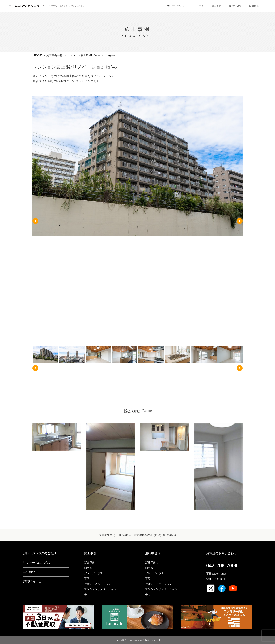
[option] (137, 169)
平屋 (87, 579)
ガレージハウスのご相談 (40, 553)
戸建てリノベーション (97, 584)
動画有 (88, 568)
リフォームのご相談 (37, 563)
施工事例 (217, 6)
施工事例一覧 (54, 55)
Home (38, 55)
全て (87, 595)
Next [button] (240, 221)
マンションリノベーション (100, 589)
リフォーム (198, 6)
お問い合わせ (32, 581)
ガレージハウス (175, 6)
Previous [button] (35, 221)
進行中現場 (235, 6)
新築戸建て (91, 563)
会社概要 (254, 6)
